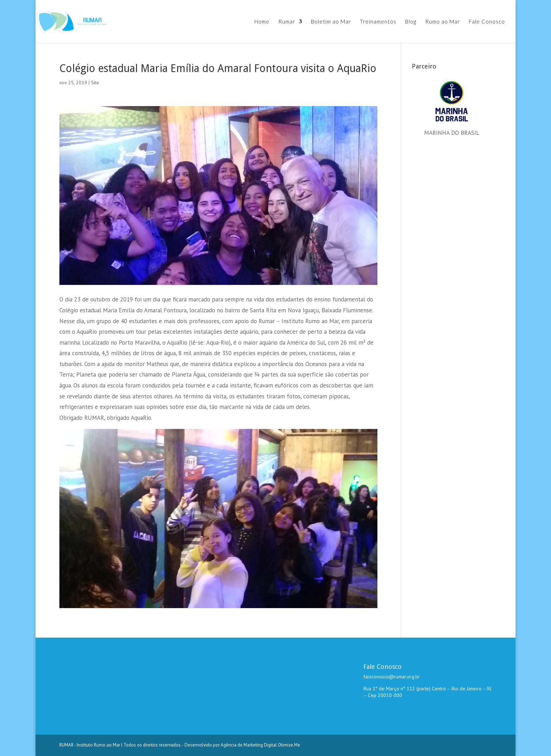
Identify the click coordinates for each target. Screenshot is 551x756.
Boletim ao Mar (331, 22)
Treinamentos (378, 22)
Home (262, 22)
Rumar (287, 22)
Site (95, 83)
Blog (411, 22)
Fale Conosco (487, 22)
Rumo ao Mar (443, 22)
